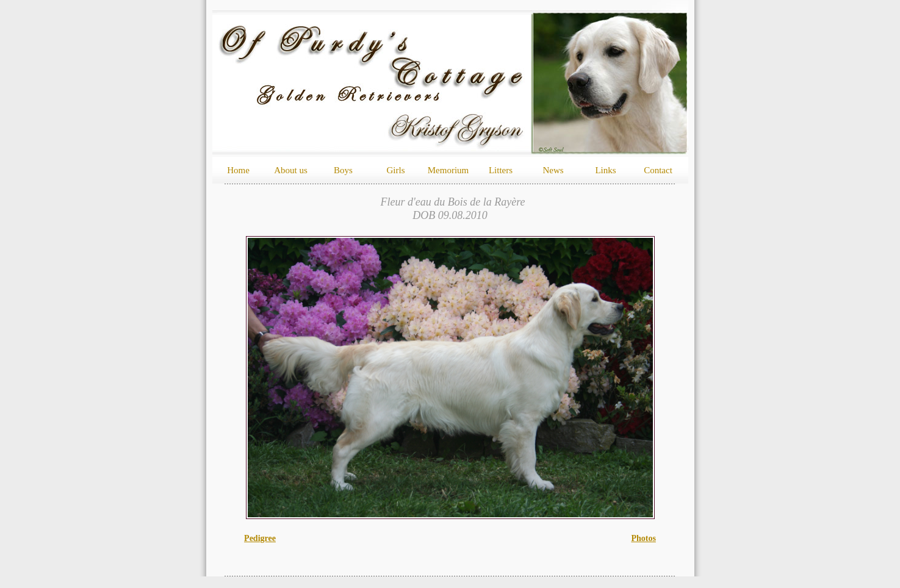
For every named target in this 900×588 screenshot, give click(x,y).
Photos (643, 538)
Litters (501, 170)
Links (605, 170)
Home (238, 170)
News (553, 170)
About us (291, 170)
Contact (658, 170)
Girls (396, 170)
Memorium (448, 170)
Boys (343, 170)
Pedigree (260, 538)
